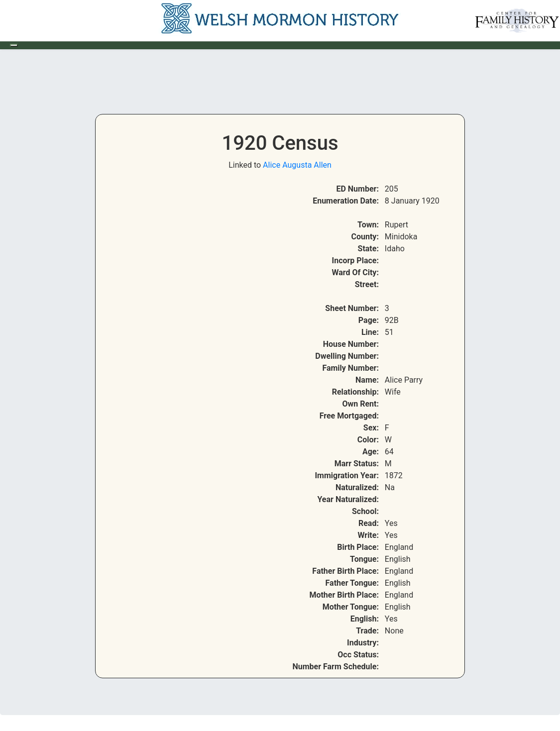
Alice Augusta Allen (297, 165)
